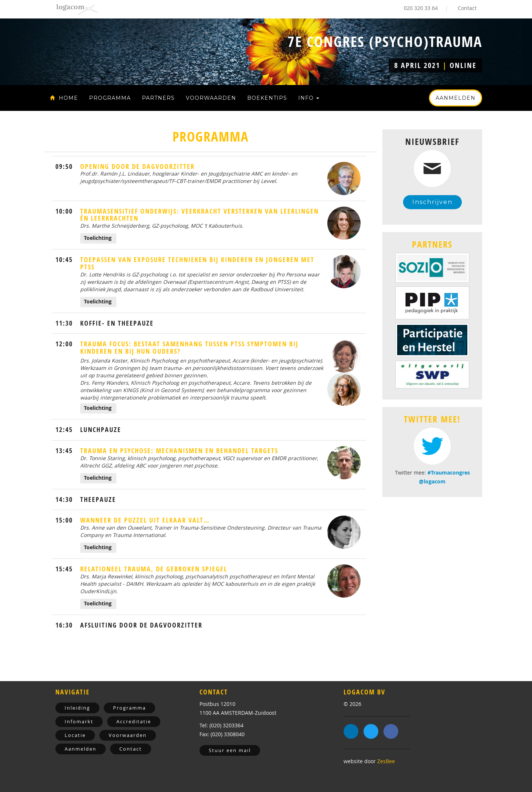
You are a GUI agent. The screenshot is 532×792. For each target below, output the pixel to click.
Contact (467, 8)
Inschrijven (432, 202)
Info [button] (309, 98)
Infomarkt (79, 721)
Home (64, 98)
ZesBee (386, 761)
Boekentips (267, 98)
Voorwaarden (211, 98)
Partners (158, 98)
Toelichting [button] (98, 238)
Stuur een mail (230, 750)
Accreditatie (134, 721)
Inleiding (77, 708)
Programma (110, 98)
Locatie (75, 735)
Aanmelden (456, 98)
